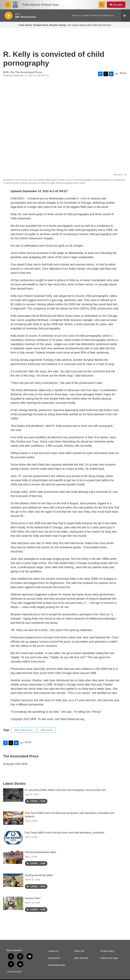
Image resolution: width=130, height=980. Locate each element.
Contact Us (53, 951)
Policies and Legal (109, 958)
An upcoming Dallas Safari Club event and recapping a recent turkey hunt (65, 790)
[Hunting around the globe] (13, 880)
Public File (79, 951)
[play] (9, 16)
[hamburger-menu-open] (8, 5)
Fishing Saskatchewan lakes (41, 852)
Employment (54, 958)
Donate (117, 5)
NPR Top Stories (23, 730)
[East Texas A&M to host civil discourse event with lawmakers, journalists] (13, 838)
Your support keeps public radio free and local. (65, 25)
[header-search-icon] (102, 5)
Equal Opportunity (56, 965)
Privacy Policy (107, 951)
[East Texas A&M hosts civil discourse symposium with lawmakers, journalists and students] (13, 818)
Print (123, 73)
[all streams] (125, 16)
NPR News (47, 730)
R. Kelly (82, 199)
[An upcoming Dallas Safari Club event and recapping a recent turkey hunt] (13, 795)
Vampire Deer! (33, 898)
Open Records (81, 958)
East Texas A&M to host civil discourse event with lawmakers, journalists (65, 833)
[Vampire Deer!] (13, 903)
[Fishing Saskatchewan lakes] (13, 857)
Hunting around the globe (39, 875)
